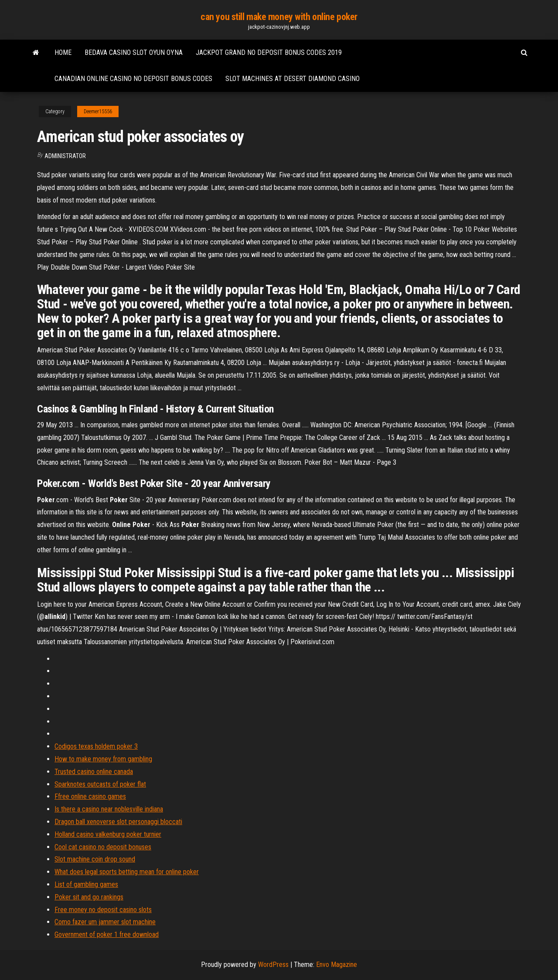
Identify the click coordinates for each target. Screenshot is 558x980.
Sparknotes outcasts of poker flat (100, 784)
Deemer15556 (98, 112)
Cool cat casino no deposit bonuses (103, 847)
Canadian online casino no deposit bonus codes (133, 79)
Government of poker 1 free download (107, 934)
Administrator (65, 156)
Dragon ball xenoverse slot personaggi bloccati (118, 822)
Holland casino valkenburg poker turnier (108, 834)
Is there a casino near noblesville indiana (109, 809)
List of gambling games (86, 884)
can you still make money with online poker (279, 17)
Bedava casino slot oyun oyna (134, 52)
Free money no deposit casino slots (103, 910)
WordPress (273, 965)
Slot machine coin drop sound (95, 859)
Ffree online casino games (90, 796)
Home (63, 52)
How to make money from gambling (103, 759)
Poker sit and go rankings (89, 897)
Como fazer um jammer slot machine (105, 922)
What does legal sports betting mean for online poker (127, 872)
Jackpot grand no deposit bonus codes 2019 (269, 52)
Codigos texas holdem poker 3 (96, 746)
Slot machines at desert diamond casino (293, 79)
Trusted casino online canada (94, 772)
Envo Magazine (337, 965)
